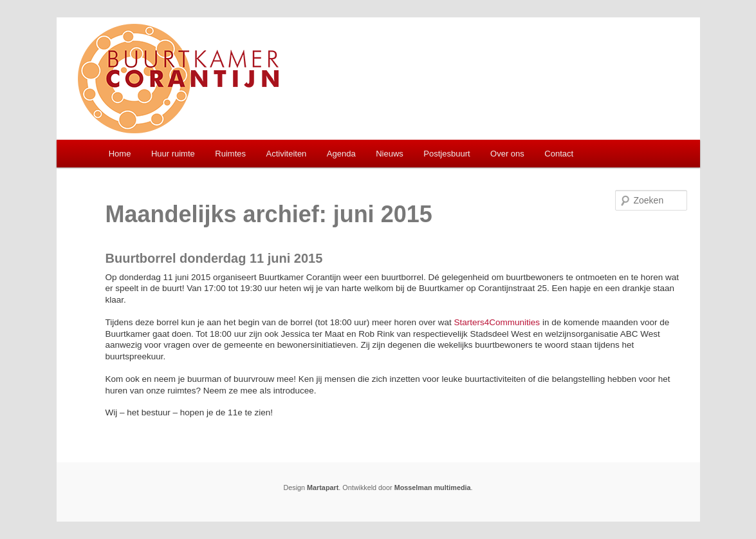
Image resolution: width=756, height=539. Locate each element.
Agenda (341, 154)
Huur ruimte (173, 154)
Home (120, 154)
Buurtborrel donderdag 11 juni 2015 (214, 258)
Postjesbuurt (447, 154)
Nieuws (390, 154)
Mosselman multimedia (433, 487)
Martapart (323, 487)
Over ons (507, 154)
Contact (559, 154)
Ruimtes (230, 154)
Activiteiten (286, 154)
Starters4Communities (497, 322)
